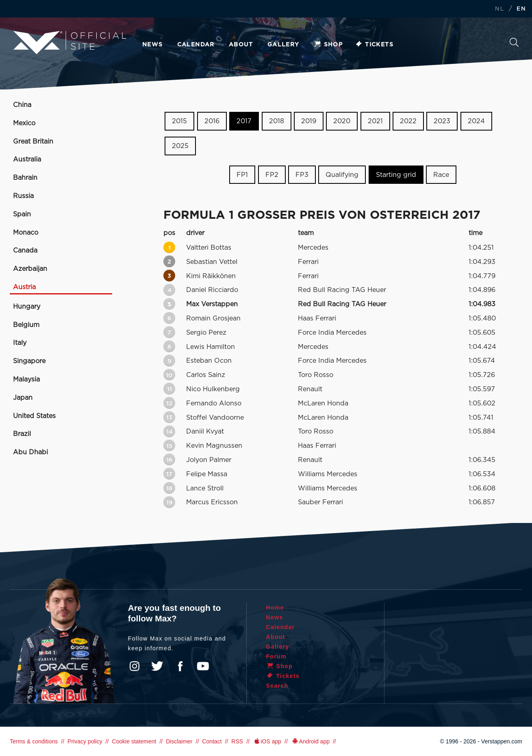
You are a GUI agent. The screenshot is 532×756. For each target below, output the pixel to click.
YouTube (203, 666)
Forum (277, 656)
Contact (212, 741)
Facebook (180, 666)
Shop (328, 45)
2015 (179, 121)
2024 (476, 121)
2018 (277, 121)
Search (514, 42)
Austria (24, 287)
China (22, 105)
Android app (310, 741)
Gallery (283, 45)
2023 (442, 121)
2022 (408, 121)
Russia (23, 196)
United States (34, 416)
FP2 (272, 174)
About (241, 45)
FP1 (242, 174)
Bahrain (25, 178)
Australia (27, 159)
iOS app (267, 741)
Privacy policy (85, 741)
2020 (342, 121)
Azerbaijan (30, 269)
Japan (23, 398)
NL (499, 9)
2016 (212, 121)
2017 (244, 121)
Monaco (26, 233)
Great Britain (33, 142)
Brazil (22, 434)
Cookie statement (134, 741)
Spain (22, 214)
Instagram (135, 666)
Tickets (374, 45)
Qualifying (342, 174)
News (153, 45)
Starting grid (396, 174)
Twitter (157, 666)
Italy (20, 343)
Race (441, 174)
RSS (237, 741)
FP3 (302, 174)
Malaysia (26, 379)
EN (521, 9)
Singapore (29, 361)
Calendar (196, 45)
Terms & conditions (34, 741)
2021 (375, 121)
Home (275, 608)
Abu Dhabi (30, 452)
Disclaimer (179, 741)
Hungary (27, 307)
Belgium (26, 325)
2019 (309, 121)
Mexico (24, 123)
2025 (180, 146)
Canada (25, 251)
